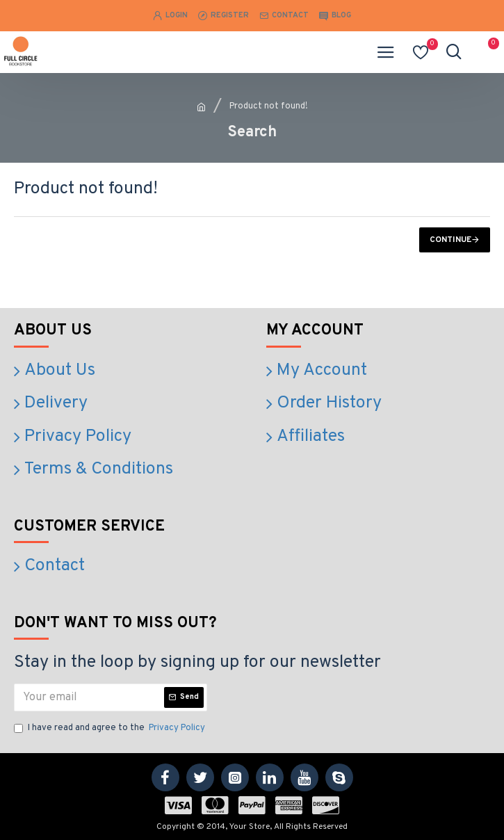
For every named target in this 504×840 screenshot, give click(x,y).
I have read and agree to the (111, 729)
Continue (450, 240)
